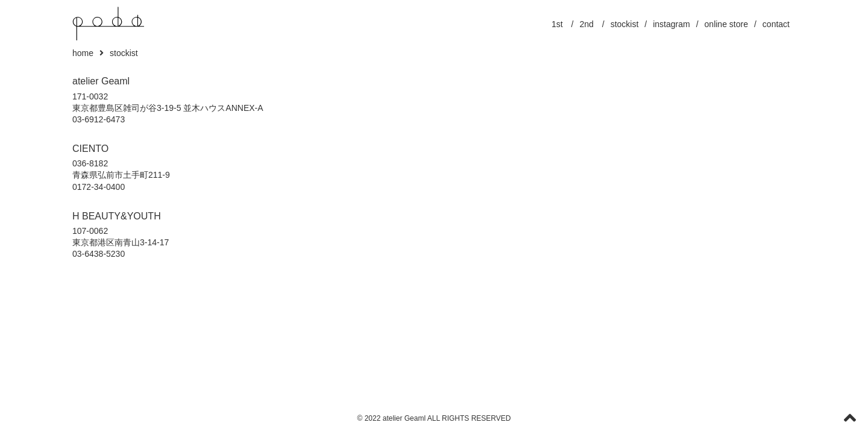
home (83, 53)
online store (726, 24)
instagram (671, 24)
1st (557, 24)
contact (776, 24)
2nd (587, 24)
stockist (625, 24)
